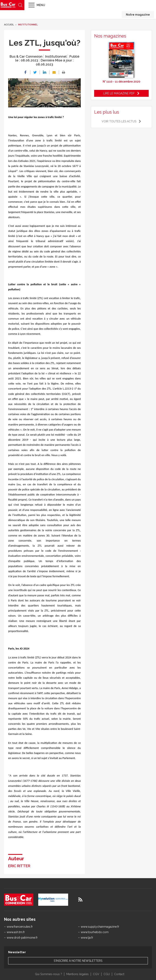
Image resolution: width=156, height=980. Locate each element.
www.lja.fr (87, 938)
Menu (41, 5)
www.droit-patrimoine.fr (22, 938)
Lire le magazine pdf (119, 93)
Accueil (9, 25)
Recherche (20, 5)
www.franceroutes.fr (20, 927)
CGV (96, 974)
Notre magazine (138, 15)
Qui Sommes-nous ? (49, 974)
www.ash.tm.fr (16, 932)
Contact (119, 974)
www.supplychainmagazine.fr (100, 927)
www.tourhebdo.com (95, 932)
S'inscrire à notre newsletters (78, 961)
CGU (107, 974)
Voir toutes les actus (119, 121)
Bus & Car (8, 5)
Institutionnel (28, 25)
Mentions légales (77, 974)
